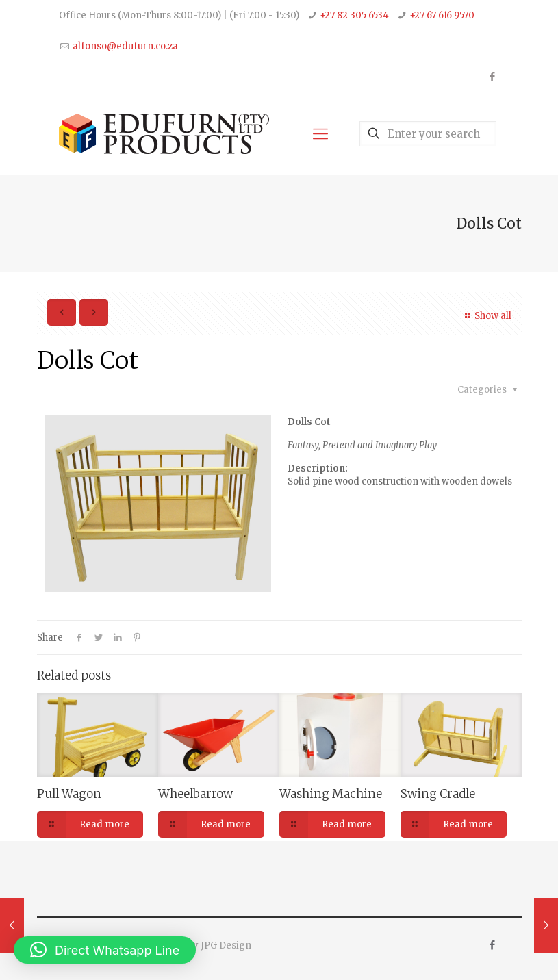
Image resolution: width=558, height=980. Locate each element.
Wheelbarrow (195, 794)
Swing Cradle (438, 794)
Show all (486, 316)
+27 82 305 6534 (354, 15)
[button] (105, 950)
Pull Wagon (69, 794)
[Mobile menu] (320, 133)
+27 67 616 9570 (442, 15)
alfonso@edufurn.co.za (125, 46)
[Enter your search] (428, 134)
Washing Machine (331, 794)
